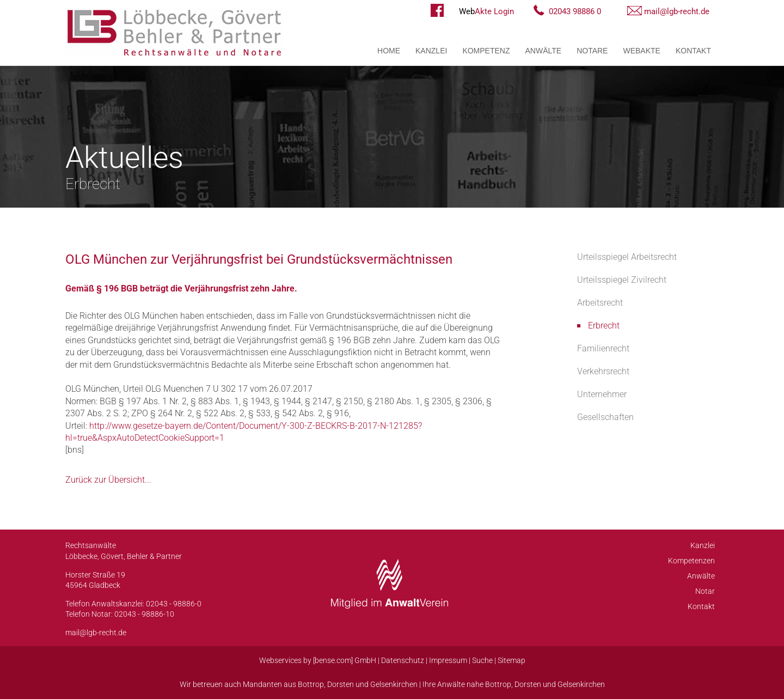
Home (389, 51)
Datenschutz (403, 660)
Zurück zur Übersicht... (108, 480)
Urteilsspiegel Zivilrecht (622, 280)
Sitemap (512, 660)
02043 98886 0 (575, 11)
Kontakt (693, 51)
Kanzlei (431, 51)
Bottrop (311, 684)
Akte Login (486, 11)
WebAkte (641, 51)
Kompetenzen (691, 561)
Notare (592, 51)
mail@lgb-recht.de (677, 11)
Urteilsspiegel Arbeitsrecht (627, 257)
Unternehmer (602, 394)
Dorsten (341, 684)
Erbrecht (604, 326)
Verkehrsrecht (603, 371)
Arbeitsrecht (600, 303)
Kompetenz (486, 51)
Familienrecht (603, 348)
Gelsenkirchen (394, 684)
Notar (705, 591)
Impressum (448, 660)
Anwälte (544, 51)
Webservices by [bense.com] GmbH (318, 660)
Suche (482, 660)
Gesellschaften (605, 417)
